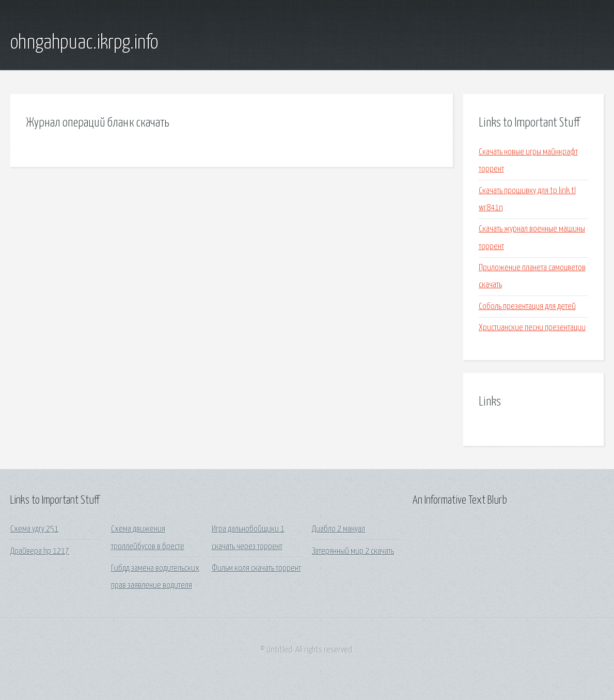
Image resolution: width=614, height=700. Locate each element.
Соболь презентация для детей (527, 307)
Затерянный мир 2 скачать (353, 551)
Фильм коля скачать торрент (256, 569)
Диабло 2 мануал (339, 529)
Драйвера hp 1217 (40, 551)
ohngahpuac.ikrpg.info (84, 43)
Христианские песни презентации (532, 328)
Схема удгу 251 (34, 529)
